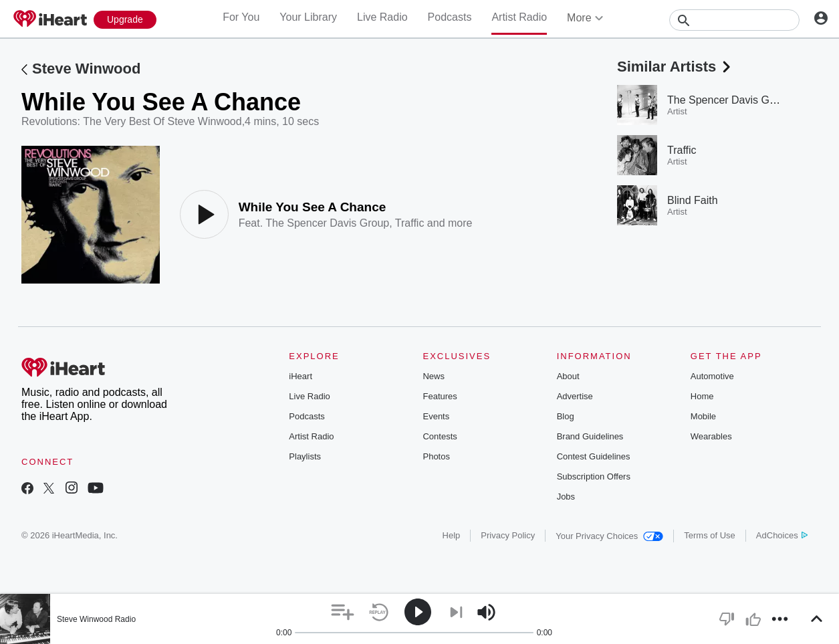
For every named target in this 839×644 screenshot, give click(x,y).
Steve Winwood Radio (96, 619)
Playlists (305, 456)
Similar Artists (675, 67)
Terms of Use (710, 535)
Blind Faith (693, 200)
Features (440, 396)
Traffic (410, 223)
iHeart (301, 376)
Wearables (711, 436)
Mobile (703, 416)
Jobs (566, 497)
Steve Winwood (86, 69)
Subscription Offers (594, 476)
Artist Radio (519, 17)
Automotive (712, 376)
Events (436, 416)
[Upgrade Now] (125, 20)
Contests (440, 436)
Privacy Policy (508, 535)
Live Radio (382, 17)
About (568, 376)
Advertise (575, 396)
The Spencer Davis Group (327, 223)
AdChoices (782, 535)
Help (452, 535)
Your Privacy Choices (609, 536)
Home (702, 396)
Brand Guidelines (590, 436)
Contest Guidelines (594, 456)
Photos (436, 456)
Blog (566, 416)
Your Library (308, 17)
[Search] (734, 20)
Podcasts (450, 17)
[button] (343, 612)
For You (241, 17)
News (434, 376)
